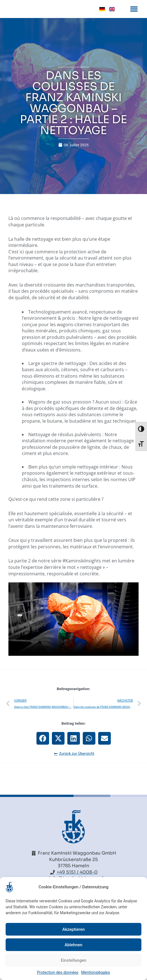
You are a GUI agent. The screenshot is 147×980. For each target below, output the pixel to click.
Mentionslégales (96, 972)
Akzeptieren (73, 929)
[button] (134, 15)
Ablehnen (73, 945)
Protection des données (58, 972)
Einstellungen (74, 960)
